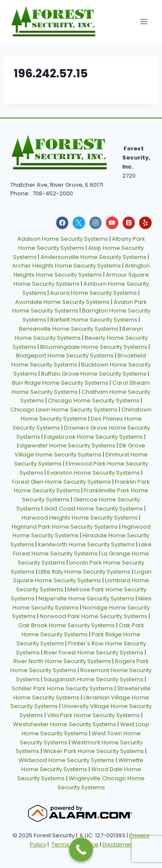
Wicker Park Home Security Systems (94, 751)
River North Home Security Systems (62, 661)
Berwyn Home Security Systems (79, 333)
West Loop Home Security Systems (86, 729)
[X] (79, 223)
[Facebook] (62, 223)
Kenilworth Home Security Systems (86, 544)
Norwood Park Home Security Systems (94, 616)
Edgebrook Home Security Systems (94, 437)
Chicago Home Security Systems (94, 400)
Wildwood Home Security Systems (67, 760)
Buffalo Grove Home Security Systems (94, 374)
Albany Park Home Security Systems (82, 243)
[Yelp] (145, 223)
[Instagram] (96, 223)
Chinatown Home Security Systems (86, 414)
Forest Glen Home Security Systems (62, 482)
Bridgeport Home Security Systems (65, 356)
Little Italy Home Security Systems (84, 572)
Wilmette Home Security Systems (83, 765)
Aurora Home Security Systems (94, 293)
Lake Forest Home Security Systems (82, 549)
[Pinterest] (129, 223)
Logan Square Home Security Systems (82, 576)
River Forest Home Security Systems (94, 653)
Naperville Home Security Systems (86, 598)
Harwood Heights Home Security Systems (80, 518)
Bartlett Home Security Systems (94, 320)
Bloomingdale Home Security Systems (94, 347)
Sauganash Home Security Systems (94, 679)
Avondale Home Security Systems (62, 302)
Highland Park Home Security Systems (65, 527)
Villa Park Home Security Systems (94, 715)
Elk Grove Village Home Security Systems (80, 450)
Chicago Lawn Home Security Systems (64, 410)
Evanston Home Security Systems (94, 473)
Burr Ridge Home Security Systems (60, 383)
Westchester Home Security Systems (65, 724)
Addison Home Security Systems (63, 239)
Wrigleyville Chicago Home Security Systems (101, 783)
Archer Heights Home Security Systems (67, 266)
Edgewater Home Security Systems (66, 445)
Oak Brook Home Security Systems (67, 625)
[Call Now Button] (81, 850)
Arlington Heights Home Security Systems (82, 270)
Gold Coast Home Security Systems (94, 509)
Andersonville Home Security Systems (94, 257)
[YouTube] (112, 223)
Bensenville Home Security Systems (69, 329)
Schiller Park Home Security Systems (62, 688)
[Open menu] (144, 21)
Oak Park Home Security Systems (83, 630)
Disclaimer (117, 844)
